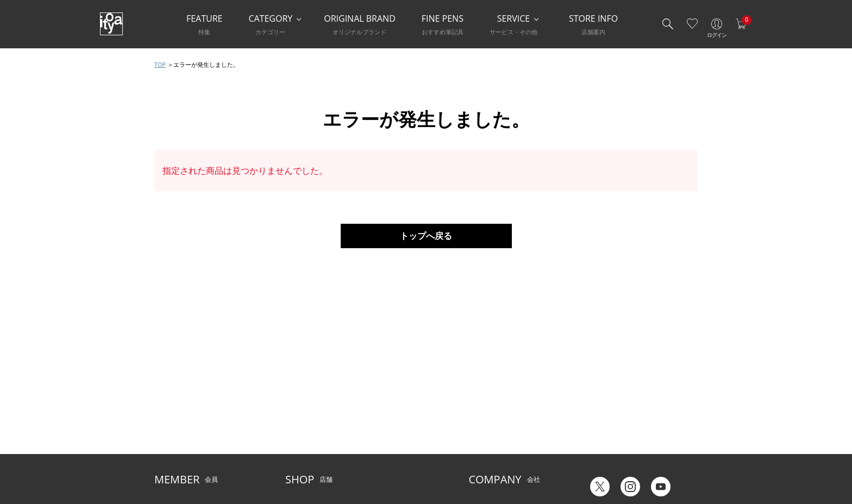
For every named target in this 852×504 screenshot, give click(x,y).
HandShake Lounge (315, 428)
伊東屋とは (485, 395)
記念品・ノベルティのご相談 (511, 428)
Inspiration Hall (308, 411)
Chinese (685, 460)
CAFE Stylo (301, 445)
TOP (160, 64)
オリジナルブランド (498, 411)
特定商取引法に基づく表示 (193, 461)
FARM (294, 461)
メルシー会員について (187, 411)
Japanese (598, 460)
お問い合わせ (174, 428)
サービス (377, 395)
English (643, 460)
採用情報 (481, 445)
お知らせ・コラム (390, 428)
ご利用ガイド (174, 395)
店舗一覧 (298, 395)
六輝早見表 (601, 402)
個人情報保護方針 (180, 445)
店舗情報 (377, 411)
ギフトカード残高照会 (617, 418)
